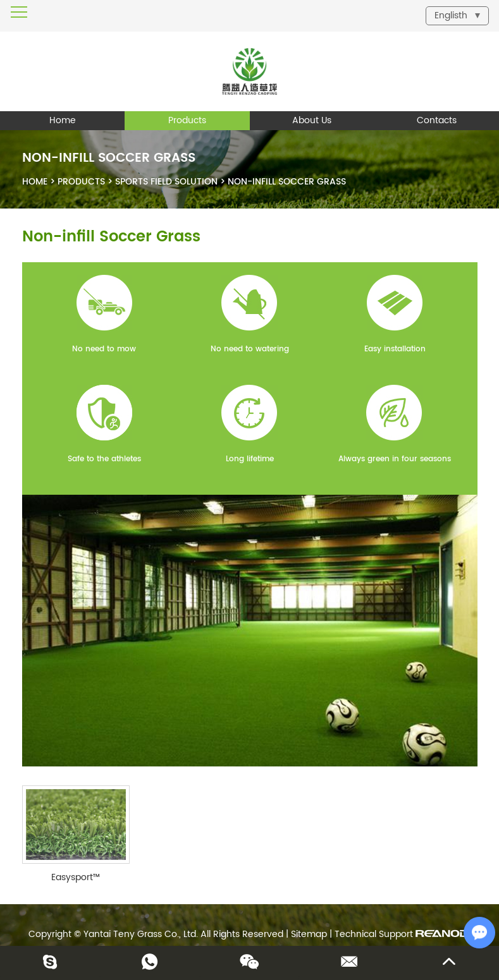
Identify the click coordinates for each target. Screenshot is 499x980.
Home (63, 120)
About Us (312, 120)
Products (187, 120)
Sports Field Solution (166, 182)
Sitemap (309, 934)
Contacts (437, 120)
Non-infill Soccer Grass (287, 182)
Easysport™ (76, 877)
